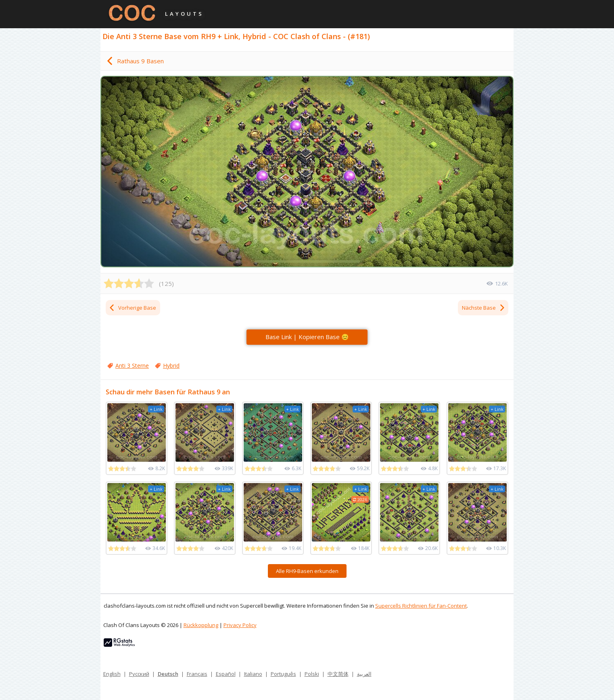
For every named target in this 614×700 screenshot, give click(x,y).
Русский (139, 674)
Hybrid (171, 366)
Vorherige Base (132, 308)
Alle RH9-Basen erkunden (307, 571)
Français (197, 674)
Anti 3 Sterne (132, 366)
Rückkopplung (201, 625)
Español (226, 674)
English (112, 674)
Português (283, 674)
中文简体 (338, 674)
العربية (364, 674)
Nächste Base (484, 308)
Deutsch (168, 674)
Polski (312, 674)
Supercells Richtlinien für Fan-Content (421, 606)
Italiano (253, 674)
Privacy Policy (240, 625)
